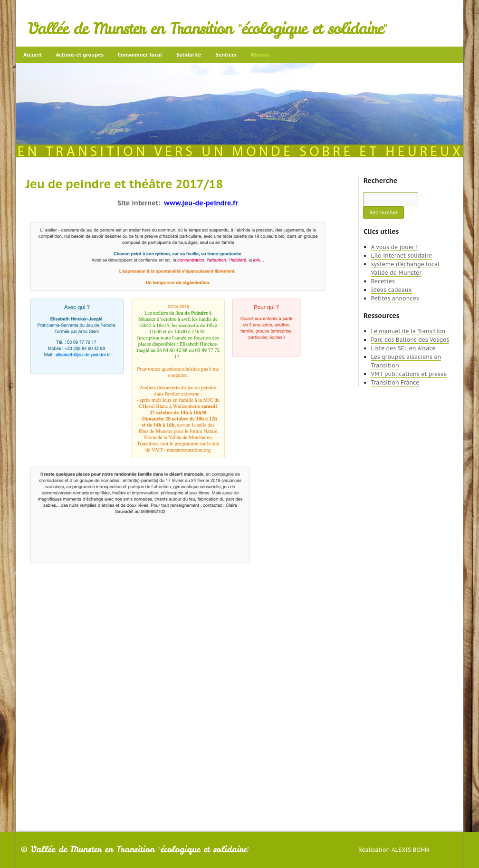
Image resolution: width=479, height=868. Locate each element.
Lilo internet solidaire (402, 256)
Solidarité (189, 55)
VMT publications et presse (409, 374)
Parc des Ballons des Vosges (410, 340)
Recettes (383, 281)
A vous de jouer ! (394, 247)
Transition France (395, 382)
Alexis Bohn (410, 850)
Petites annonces (395, 298)
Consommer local (140, 55)
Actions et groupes (80, 55)
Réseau (259, 55)
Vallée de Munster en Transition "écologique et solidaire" (207, 29)
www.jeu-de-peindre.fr (201, 203)
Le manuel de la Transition (408, 331)
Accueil (33, 55)
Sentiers (226, 55)
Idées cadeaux (392, 290)
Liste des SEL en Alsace (403, 348)
